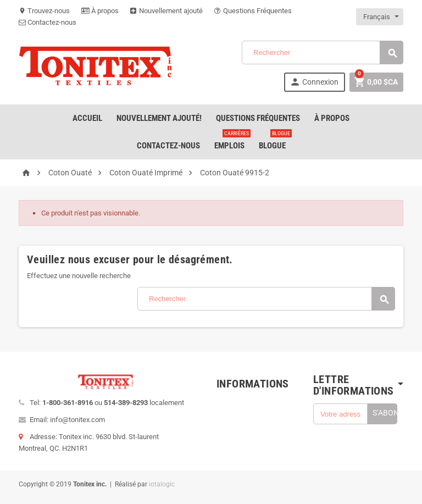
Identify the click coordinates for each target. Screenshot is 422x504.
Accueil (87, 118)
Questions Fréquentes (253, 11)
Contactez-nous (48, 22)
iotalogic (162, 484)
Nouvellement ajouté (166, 11)
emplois (232, 141)
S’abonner (385, 413)
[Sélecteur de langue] (380, 17)
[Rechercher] (323, 52)
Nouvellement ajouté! (159, 118)
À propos (100, 11)
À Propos (332, 118)
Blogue (274, 141)
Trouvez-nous (44, 11)
